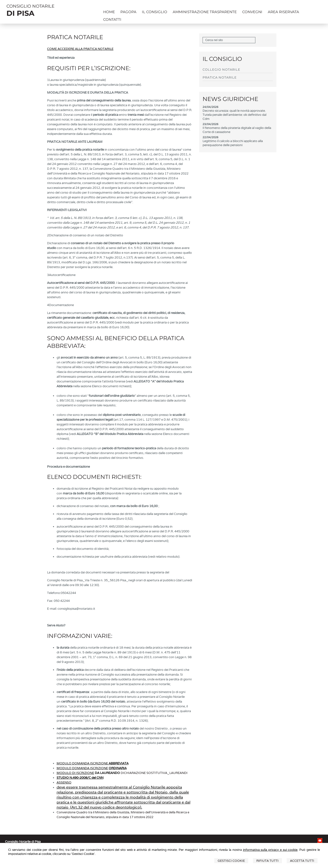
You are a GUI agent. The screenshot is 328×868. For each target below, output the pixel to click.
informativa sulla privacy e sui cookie (270, 850)
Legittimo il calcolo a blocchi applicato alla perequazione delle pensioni (233, 143)
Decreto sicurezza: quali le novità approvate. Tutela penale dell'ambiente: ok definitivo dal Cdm (234, 115)
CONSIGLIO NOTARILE (30, 6)
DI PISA (20, 13)
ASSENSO (64, 782)
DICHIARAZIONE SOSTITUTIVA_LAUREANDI (154, 773)
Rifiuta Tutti (267, 861)
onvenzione (67, 812)
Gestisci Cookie (231, 861)
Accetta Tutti (302, 861)
